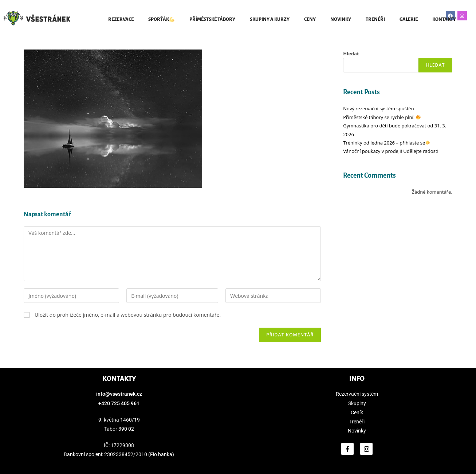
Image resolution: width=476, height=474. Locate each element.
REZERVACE (121, 19)
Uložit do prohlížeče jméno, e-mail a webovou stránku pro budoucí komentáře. (128, 315)
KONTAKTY (444, 19)
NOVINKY (341, 19)
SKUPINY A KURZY (270, 19)
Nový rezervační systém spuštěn (378, 108)
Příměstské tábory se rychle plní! (382, 117)
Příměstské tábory (212, 19)
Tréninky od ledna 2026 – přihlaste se (387, 143)
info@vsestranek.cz (119, 394)
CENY (310, 19)
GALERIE (409, 19)
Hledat (351, 54)
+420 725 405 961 (119, 403)
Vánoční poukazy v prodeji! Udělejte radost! (391, 151)
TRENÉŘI (375, 19)
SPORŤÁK (161, 19)
